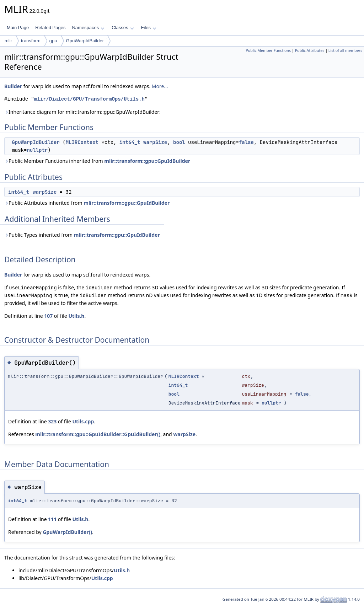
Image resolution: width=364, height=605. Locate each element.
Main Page (18, 28)
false (246, 142)
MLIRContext (82, 142)
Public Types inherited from (82, 235)
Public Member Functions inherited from (97, 161)
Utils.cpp (83, 421)
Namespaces (88, 28)
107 (48, 316)
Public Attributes (310, 50)
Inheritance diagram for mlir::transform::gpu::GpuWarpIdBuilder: (82, 112)
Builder (13, 86)
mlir (8, 41)
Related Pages (50, 28)
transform (31, 41)
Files (149, 28)
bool (179, 142)
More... (160, 86)
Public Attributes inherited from (87, 203)
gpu (53, 41)
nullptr (37, 150)
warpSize (155, 142)
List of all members (345, 50)
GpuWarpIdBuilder (85, 41)
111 (52, 519)
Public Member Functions (268, 50)
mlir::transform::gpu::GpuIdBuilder (147, 161)
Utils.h (76, 316)
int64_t (130, 142)
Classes (123, 28)
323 (52, 421)
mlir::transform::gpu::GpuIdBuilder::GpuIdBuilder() (98, 434)
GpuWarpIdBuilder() (67, 532)
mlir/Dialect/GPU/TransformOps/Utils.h (89, 99)
